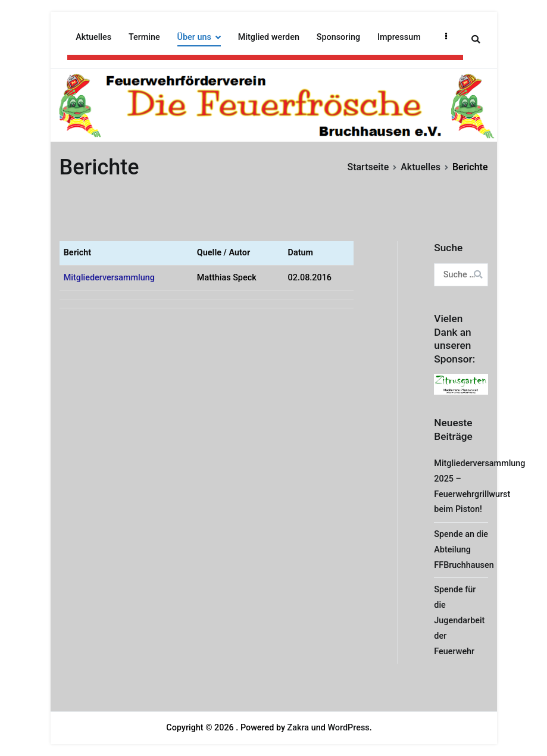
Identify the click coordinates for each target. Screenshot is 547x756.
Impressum (399, 37)
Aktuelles (93, 37)
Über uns (194, 37)
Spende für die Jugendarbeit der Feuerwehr (459, 621)
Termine (144, 37)
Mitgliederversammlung (109, 278)
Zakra (298, 728)
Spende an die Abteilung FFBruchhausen (464, 550)
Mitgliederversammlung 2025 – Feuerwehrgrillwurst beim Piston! (479, 487)
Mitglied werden (269, 37)
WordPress (348, 728)
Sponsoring (338, 37)
